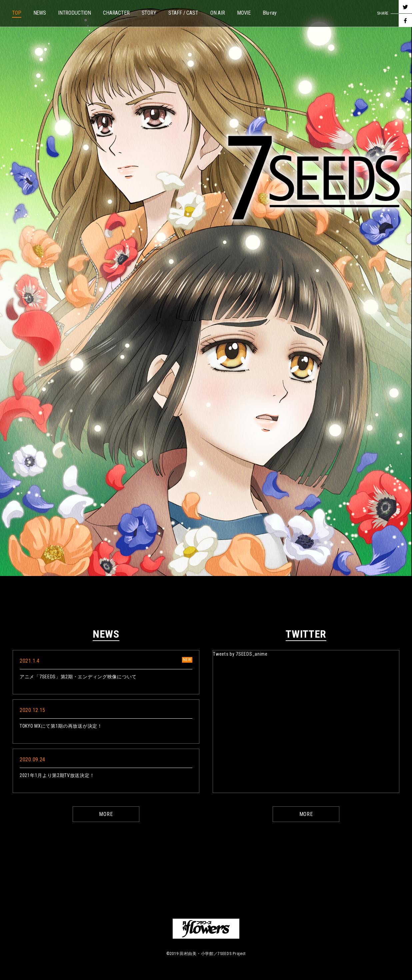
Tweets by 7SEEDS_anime (240, 654)
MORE (106, 814)
